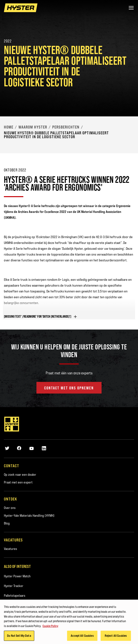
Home (9, 127)
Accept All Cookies (82, 637)
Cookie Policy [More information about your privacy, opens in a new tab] (50, 627)
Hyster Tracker (14, 586)
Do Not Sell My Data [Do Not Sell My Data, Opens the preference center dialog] (19, 637)
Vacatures (10, 549)
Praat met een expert (18, 482)
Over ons (10, 508)
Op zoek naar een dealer (20, 475)
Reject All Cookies (116, 637)
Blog (7, 523)
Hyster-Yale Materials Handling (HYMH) (29, 515)
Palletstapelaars (15, 596)
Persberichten (66, 127)
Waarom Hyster (33, 127)
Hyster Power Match (17, 576)
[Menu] (131, 8)
